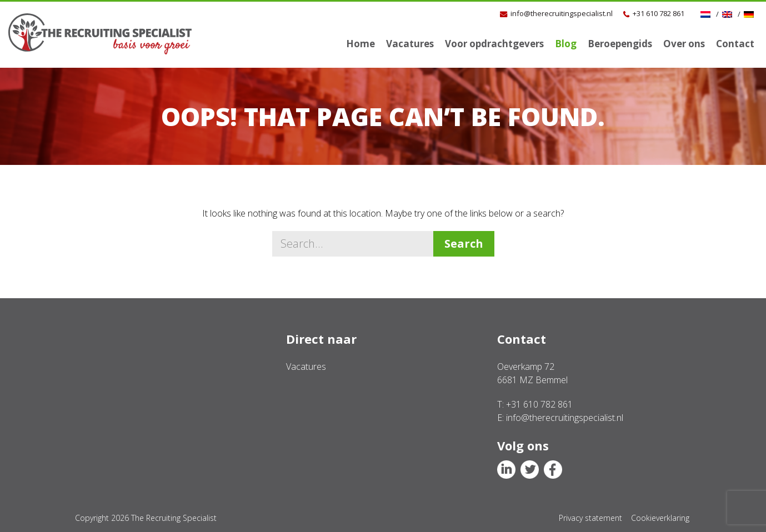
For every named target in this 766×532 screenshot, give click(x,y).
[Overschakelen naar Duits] (750, 14)
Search (464, 244)
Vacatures (410, 44)
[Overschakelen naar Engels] (729, 14)
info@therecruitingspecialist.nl (562, 13)
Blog (566, 44)
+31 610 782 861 (659, 13)
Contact (735, 44)
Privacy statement (590, 518)
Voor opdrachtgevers (494, 44)
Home (361, 44)
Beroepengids (620, 44)
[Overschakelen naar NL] (707, 14)
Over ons (684, 44)
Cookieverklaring (660, 518)
